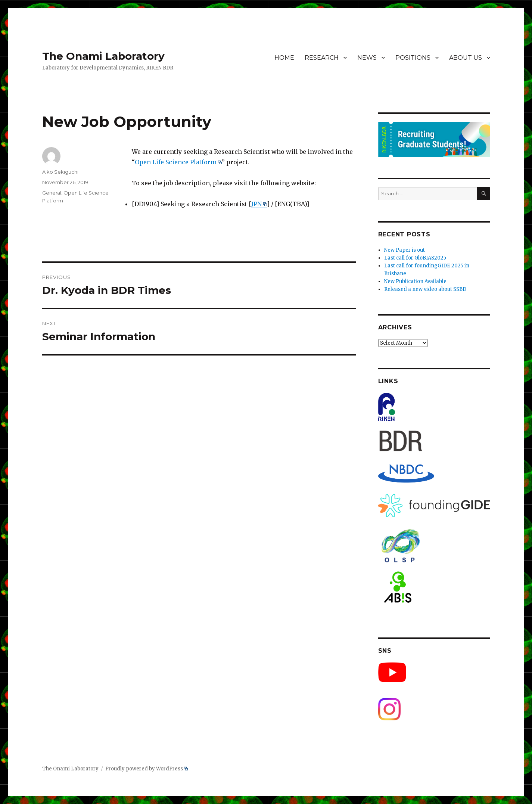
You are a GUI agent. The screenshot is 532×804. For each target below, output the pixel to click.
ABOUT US (466, 58)
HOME (284, 58)
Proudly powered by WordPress (147, 769)
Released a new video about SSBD (425, 289)
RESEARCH (322, 58)
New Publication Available (415, 281)
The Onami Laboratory (103, 56)
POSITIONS (413, 58)
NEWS (367, 58)
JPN (259, 204)
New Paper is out (405, 250)
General (52, 193)
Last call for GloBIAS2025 (415, 258)
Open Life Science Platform (178, 162)
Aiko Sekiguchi (60, 172)
